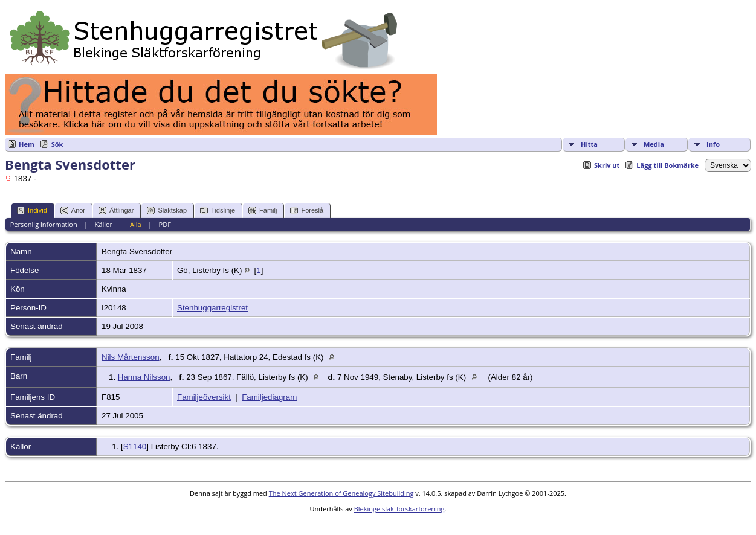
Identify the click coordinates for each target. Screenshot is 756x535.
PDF (165, 224)
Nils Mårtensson (131, 357)
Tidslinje (218, 210)
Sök (57, 144)
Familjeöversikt (204, 397)
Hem (27, 144)
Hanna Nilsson (144, 377)
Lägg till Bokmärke (667, 165)
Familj (263, 210)
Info (713, 144)
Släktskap (167, 210)
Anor (73, 210)
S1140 (135, 447)
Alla (136, 224)
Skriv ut (607, 165)
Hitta (589, 144)
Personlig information (44, 224)
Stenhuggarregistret (212, 308)
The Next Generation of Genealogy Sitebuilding (341, 493)
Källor (104, 224)
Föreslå (307, 210)
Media (654, 144)
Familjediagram (269, 397)
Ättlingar (116, 210)
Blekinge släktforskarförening (399, 509)
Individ (32, 210)
